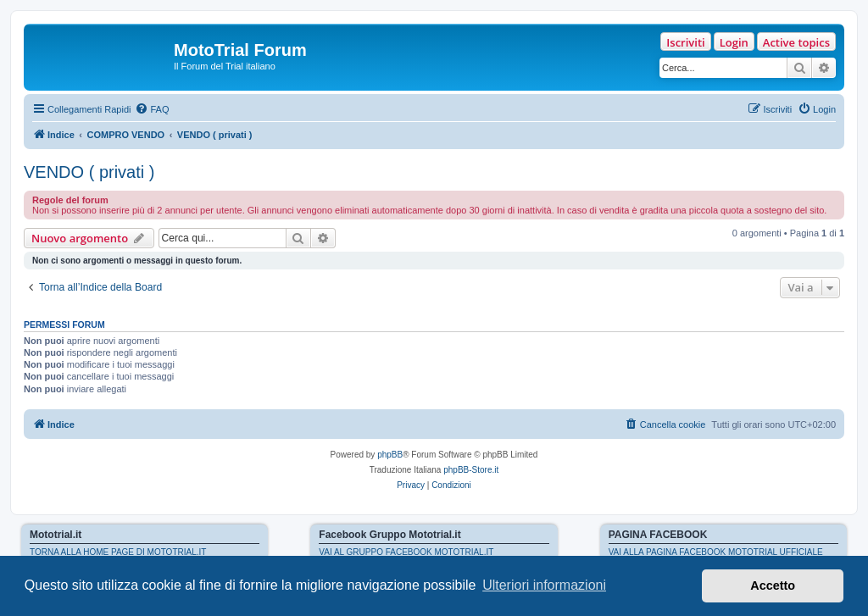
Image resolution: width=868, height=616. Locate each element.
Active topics (796, 42)
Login (734, 42)
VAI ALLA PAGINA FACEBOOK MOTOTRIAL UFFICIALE (716, 552)
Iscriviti (685, 42)
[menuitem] (152, 109)
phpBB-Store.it (471, 470)
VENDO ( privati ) (89, 172)
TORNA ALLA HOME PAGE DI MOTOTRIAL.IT (118, 552)
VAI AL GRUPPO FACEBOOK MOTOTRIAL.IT (406, 552)
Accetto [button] (773, 585)
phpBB (390, 455)
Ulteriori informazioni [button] (544, 585)
